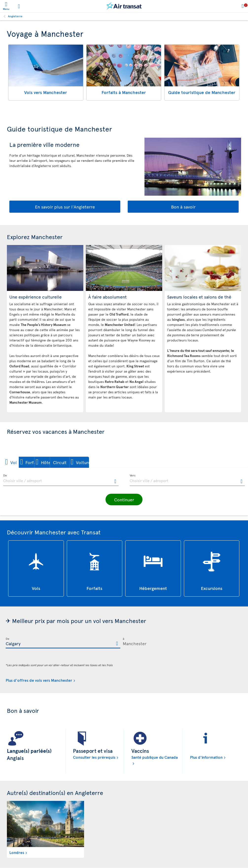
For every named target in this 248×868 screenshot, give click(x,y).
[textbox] (61, 480)
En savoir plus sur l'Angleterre (65, 207)
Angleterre (15, 16)
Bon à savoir (183, 207)
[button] (20, 462)
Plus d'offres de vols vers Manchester (39, 680)
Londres (17, 852)
